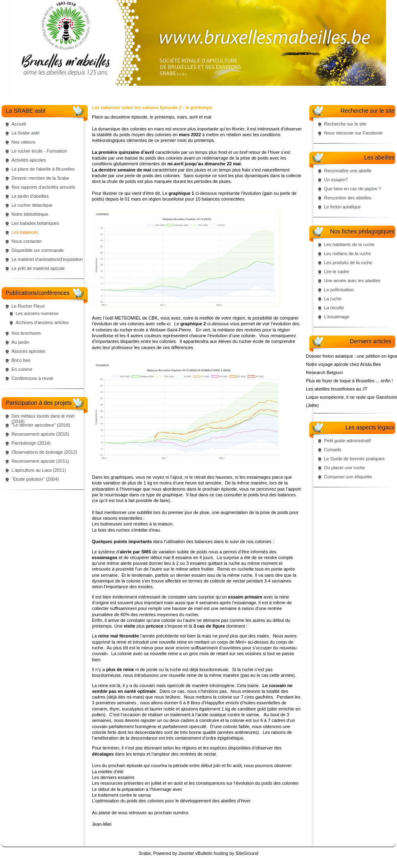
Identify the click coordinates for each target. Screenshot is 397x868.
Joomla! (186, 853)
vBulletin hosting (212, 853)
